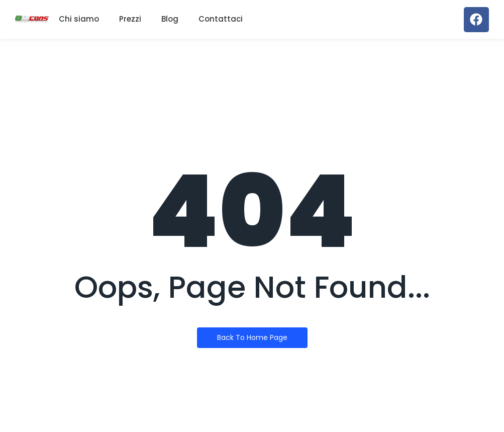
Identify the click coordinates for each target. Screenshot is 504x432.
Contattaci (221, 19)
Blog (170, 19)
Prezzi (130, 19)
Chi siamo (79, 19)
